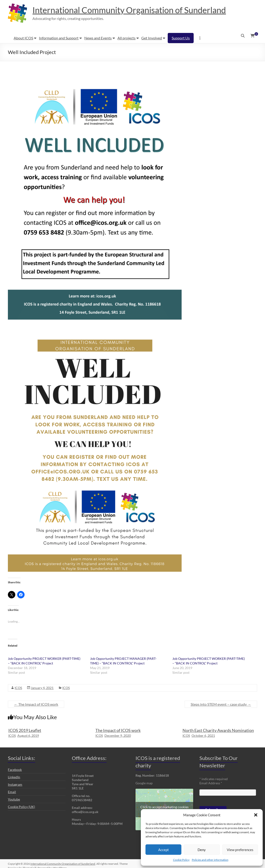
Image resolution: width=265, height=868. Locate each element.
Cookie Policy (181, 860)
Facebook (15, 770)
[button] (256, 815)
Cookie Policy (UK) (21, 807)
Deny (202, 850)
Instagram (15, 784)
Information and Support (59, 38)
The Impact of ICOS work (36, 704)
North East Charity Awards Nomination (218, 730)
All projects (126, 38)
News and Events (98, 38)
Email (12, 792)
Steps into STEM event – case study (221, 704)
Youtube (14, 799)
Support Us (181, 38)
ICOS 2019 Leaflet (25, 730)
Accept (164, 850)
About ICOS (23, 38)
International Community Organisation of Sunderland (129, 10)
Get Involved (152, 38)
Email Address (211, 783)
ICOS (18, 688)
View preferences (240, 850)
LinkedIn (14, 777)
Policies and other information (210, 860)
